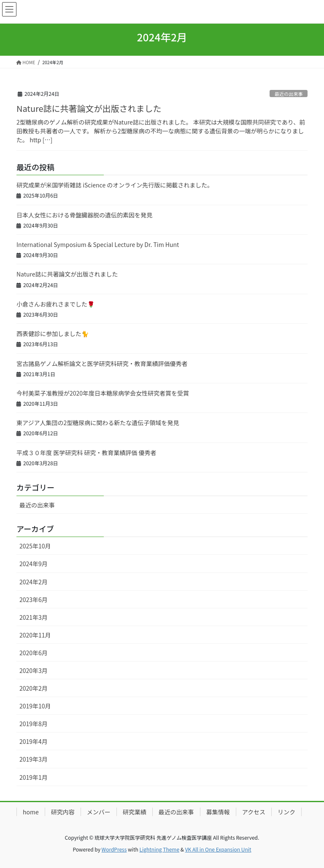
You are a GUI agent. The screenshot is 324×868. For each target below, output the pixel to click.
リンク (286, 812)
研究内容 (63, 812)
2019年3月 (34, 759)
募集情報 (218, 812)
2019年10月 (35, 706)
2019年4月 (34, 741)
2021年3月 (34, 617)
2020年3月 (34, 670)
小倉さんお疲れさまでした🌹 (55, 304)
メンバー (99, 812)
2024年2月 (34, 582)
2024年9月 (34, 564)
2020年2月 (34, 688)
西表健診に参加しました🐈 (53, 334)
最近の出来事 (289, 94)
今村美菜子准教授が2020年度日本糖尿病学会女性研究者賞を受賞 (103, 393)
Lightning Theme (159, 849)
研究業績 (135, 812)
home (31, 812)
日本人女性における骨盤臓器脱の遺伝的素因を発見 (84, 215)
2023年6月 (34, 599)
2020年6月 (34, 653)
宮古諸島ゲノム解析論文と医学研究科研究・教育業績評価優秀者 (102, 363)
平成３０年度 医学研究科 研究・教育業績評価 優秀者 (86, 453)
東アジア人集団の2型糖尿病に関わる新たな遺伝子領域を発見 (98, 423)
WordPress (114, 849)
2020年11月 (35, 635)
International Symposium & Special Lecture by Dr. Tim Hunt (98, 244)
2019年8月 (34, 724)
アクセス (254, 812)
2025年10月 (35, 546)
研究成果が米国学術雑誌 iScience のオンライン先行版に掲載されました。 (115, 185)
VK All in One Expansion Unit (218, 849)
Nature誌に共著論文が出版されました (89, 108)
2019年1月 (34, 777)
